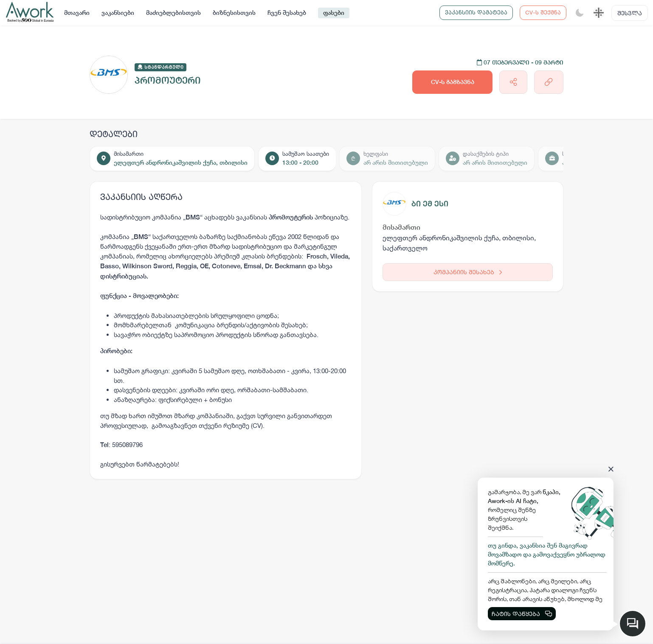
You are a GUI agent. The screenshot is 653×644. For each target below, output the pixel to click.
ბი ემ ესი (430, 204)
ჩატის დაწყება (522, 614)
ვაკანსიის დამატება (476, 12)
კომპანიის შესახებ (468, 272)
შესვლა (630, 13)
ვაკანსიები (118, 13)
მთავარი (77, 13)
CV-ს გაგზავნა (453, 82)
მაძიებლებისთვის (173, 13)
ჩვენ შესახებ (287, 13)
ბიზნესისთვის (234, 13)
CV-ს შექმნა (543, 12)
